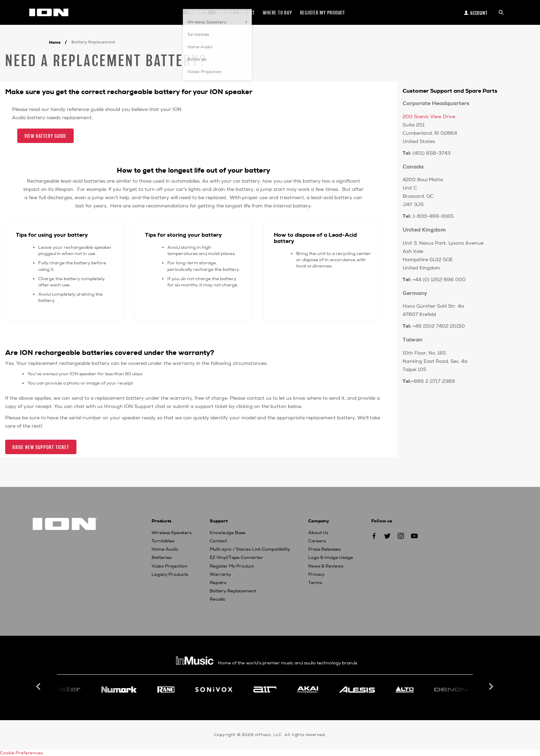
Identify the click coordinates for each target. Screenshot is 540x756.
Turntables (163, 541)
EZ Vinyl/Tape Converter (236, 558)
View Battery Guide (45, 136)
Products (198, 12)
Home (55, 42)
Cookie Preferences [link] (21, 753)
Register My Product (232, 566)
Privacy (316, 574)
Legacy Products (170, 574)
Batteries (162, 558)
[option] (265, 689)
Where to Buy (277, 13)
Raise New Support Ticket (41, 447)
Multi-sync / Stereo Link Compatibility (250, 549)
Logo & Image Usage (331, 558)
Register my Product (323, 13)
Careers (317, 541)
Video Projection (169, 566)
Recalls (217, 599)
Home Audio (165, 549)
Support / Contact (235, 13)
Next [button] (490, 687)
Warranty (220, 574)
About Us (318, 533)
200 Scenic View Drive (429, 117)
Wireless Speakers (172, 533)
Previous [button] (39, 687)
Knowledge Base (228, 533)
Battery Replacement (233, 591)
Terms (315, 583)
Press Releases (324, 549)
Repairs (218, 583)
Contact (218, 541)
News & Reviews (326, 566)
